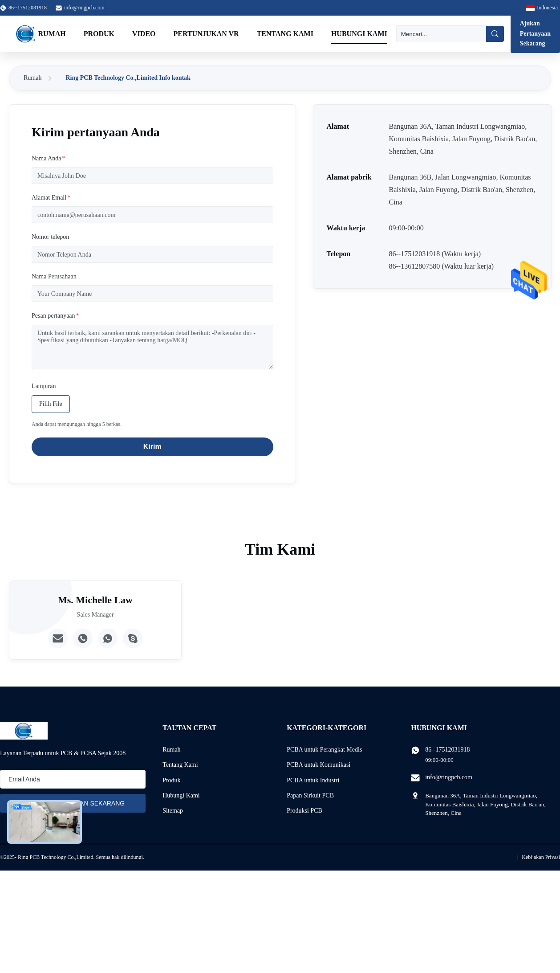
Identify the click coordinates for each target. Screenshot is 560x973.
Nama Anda (48, 158)
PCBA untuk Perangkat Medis (324, 750)
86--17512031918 (447, 750)
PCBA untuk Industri (313, 780)
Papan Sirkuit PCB (310, 795)
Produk (99, 34)
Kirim (152, 447)
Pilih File (51, 404)
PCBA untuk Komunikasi (319, 765)
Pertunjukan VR (206, 34)
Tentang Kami (285, 34)
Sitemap (173, 811)
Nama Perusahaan (54, 276)
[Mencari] (441, 34)
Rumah (52, 34)
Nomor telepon (50, 237)
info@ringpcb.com (84, 8)
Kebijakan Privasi (541, 857)
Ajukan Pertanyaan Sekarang (535, 33)
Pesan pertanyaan (55, 316)
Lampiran (44, 386)
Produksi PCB (304, 811)
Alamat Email (51, 198)
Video (144, 34)
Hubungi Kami (359, 34)
